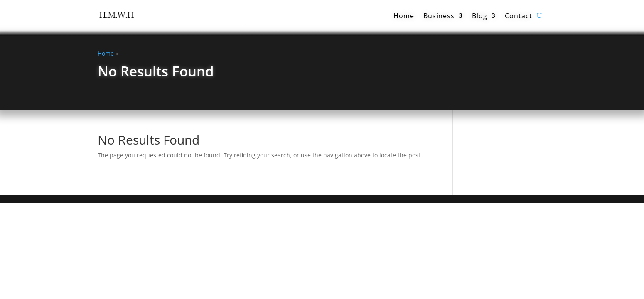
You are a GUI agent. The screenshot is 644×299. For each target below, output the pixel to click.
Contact (519, 16)
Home (404, 16)
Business (439, 16)
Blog (480, 16)
